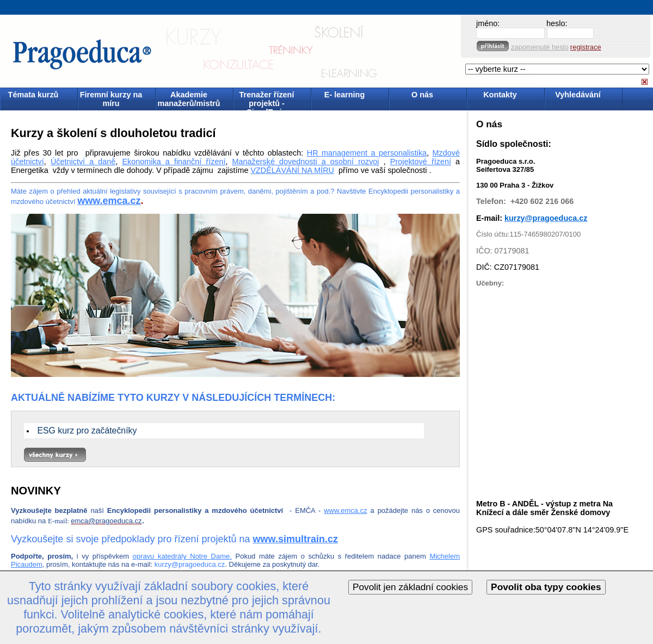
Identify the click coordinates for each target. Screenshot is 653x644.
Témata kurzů (33, 95)
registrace (586, 47)
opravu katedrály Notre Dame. (182, 556)
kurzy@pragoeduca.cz (190, 564)
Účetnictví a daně (83, 162)
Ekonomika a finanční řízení (174, 162)
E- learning (344, 95)
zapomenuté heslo (540, 47)
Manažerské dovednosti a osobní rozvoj (306, 162)
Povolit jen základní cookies (410, 587)
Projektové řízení (421, 162)
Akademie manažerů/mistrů (189, 99)
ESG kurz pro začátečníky (87, 431)
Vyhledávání (578, 95)
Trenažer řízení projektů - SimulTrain (267, 100)
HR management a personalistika (367, 153)
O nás (422, 95)
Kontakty (500, 95)
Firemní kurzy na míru (111, 99)
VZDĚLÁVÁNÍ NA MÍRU (292, 170)
